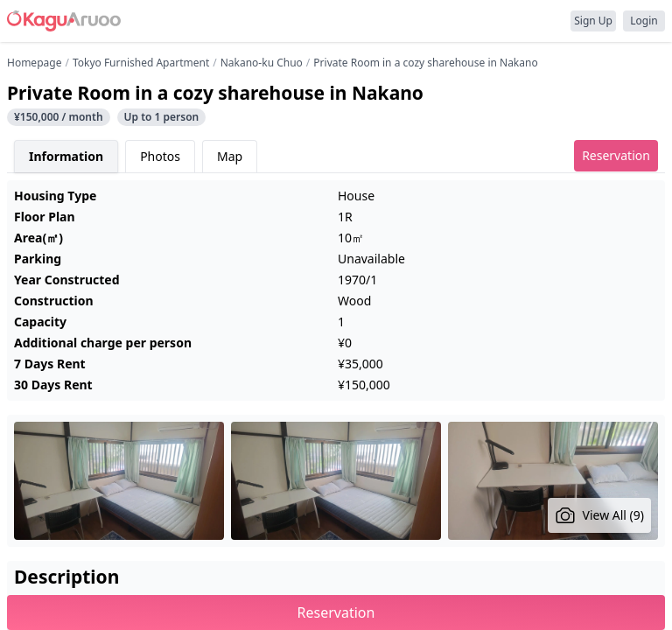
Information (66, 156)
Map (230, 156)
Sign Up (593, 21)
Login (644, 21)
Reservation (616, 155)
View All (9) (600, 515)
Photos (160, 156)
